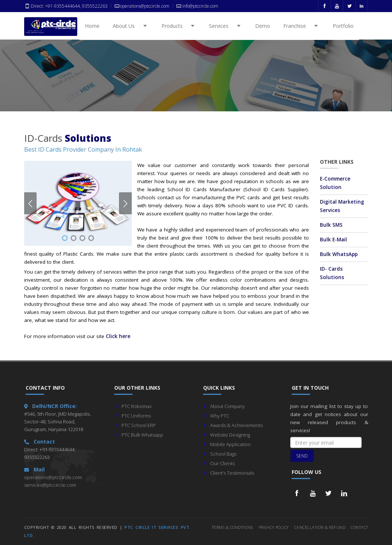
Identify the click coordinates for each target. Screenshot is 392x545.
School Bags (223, 454)
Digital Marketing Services (342, 206)
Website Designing (230, 435)
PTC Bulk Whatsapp (142, 435)
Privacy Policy (274, 527)
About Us (131, 26)
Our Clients (222, 463)
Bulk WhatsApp (339, 254)
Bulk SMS (331, 225)
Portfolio (343, 26)
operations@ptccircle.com (53, 477)
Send (302, 456)
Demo (263, 26)
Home (92, 26)
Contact (359, 527)
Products (179, 26)
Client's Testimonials (232, 473)
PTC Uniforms (136, 416)
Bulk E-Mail (333, 240)
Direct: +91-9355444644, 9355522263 (66, 6)
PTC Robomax (137, 406)
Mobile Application (230, 444)
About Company (227, 406)
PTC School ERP (139, 425)
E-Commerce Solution (335, 183)
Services (226, 26)
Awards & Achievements (236, 425)
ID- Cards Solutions (332, 273)
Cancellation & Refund (320, 527)
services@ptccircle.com (50, 485)
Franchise (302, 26)
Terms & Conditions (233, 527)
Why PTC (220, 416)
